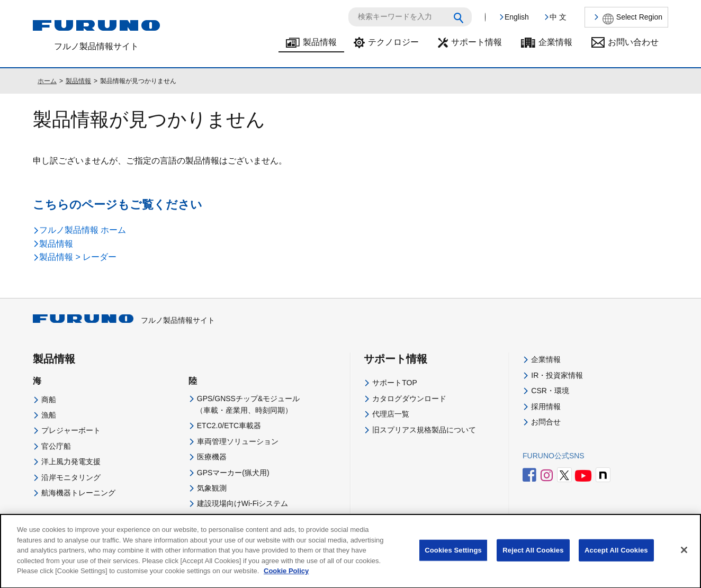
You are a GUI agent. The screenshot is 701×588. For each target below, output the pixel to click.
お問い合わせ (633, 42)
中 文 (558, 17)
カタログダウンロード (409, 399)
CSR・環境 (550, 391)
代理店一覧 (391, 414)
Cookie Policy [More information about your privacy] (286, 579)
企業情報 (555, 42)
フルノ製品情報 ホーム (83, 230)
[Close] (684, 559)
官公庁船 (56, 446)
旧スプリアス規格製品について (424, 430)
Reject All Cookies (533, 559)
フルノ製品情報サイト (124, 320)
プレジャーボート (71, 430)
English (517, 17)
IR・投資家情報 (557, 375)
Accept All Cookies (616, 559)
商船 (49, 400)
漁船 (49, 415)
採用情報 (546, 406)
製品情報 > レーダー (78, 257)
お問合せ (546, 422)
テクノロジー (393, 42)
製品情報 (320, 42)
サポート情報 (477, 42)
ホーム (47, 81)
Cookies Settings (453, 559)
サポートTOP (395, 383)
